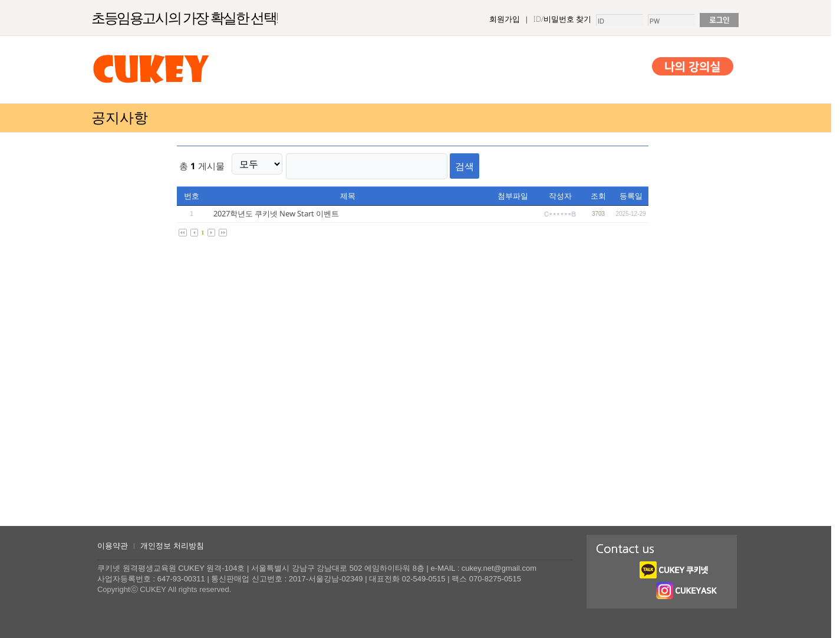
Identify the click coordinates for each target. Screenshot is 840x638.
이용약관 (113, 546)
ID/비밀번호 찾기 (562, 19)
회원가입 (505, 19)
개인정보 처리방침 (172, 546)
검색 (449, 164)
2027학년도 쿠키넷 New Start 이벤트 (276, 209)
